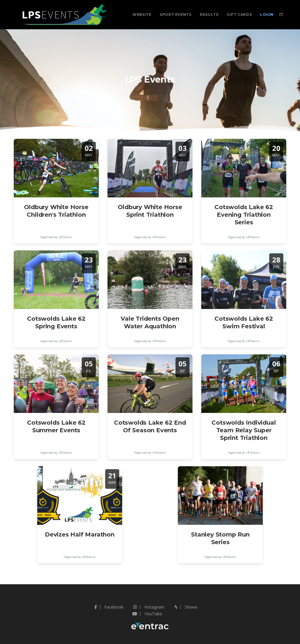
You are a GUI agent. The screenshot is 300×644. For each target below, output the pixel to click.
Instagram (149, 607)
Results (209, 14)
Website (142, 14)
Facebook (109, 607)
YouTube (147, 614)
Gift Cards (239, 14)
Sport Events (175, 14)
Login (267, 14)
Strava (186, 607)
